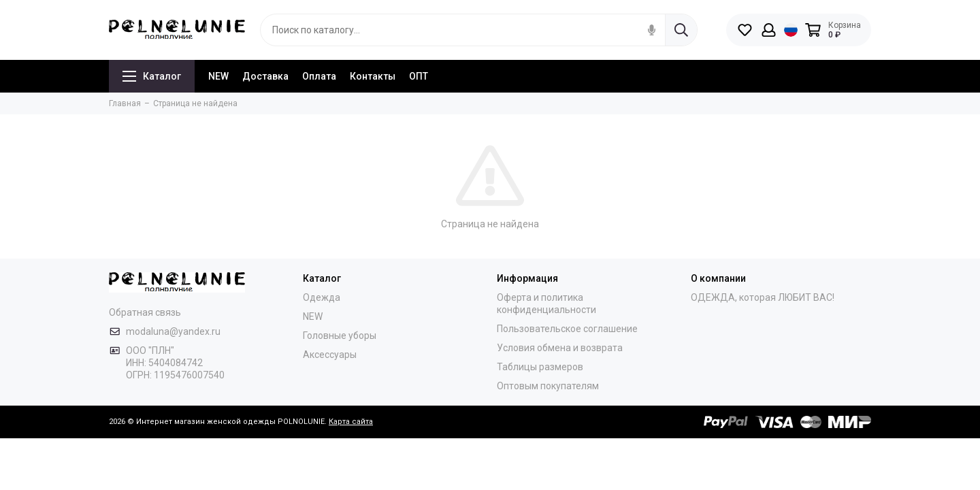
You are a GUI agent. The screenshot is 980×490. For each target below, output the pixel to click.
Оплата (319, 76)
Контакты (373, 76)
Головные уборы (340, 336)
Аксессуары (330, 355)
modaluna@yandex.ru (173, 331)
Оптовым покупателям (548, 386)
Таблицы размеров (540, 367)
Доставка (265, 76)
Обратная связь (145, 312)
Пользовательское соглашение (567, 329)
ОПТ (419, 76)
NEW (218, 76)
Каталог (152, 76)
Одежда (322, 297)
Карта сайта (351, 422)
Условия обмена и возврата (560, 348)
